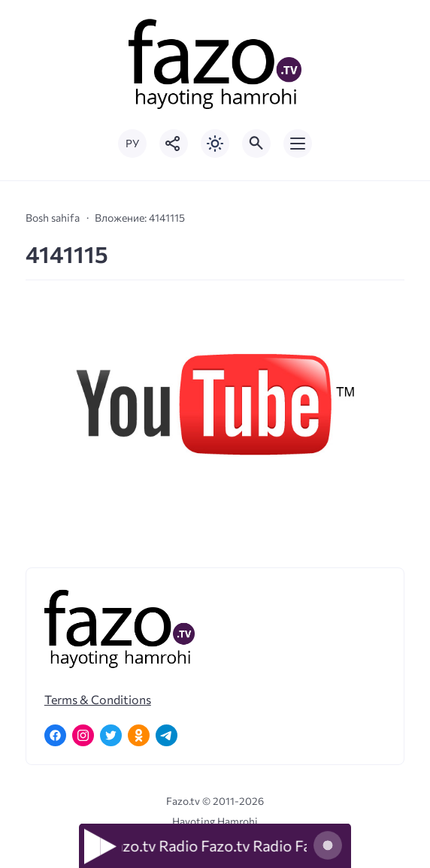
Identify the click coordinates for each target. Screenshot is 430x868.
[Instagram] (83, 735)
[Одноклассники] (139, 735)
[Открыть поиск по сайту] (256, 144)
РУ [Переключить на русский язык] (132, 143)
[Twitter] (111, 735)
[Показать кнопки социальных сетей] (174, 144)
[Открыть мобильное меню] (298, 144)
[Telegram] (167, 735)
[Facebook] (55, 735)
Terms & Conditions (98, 699)
